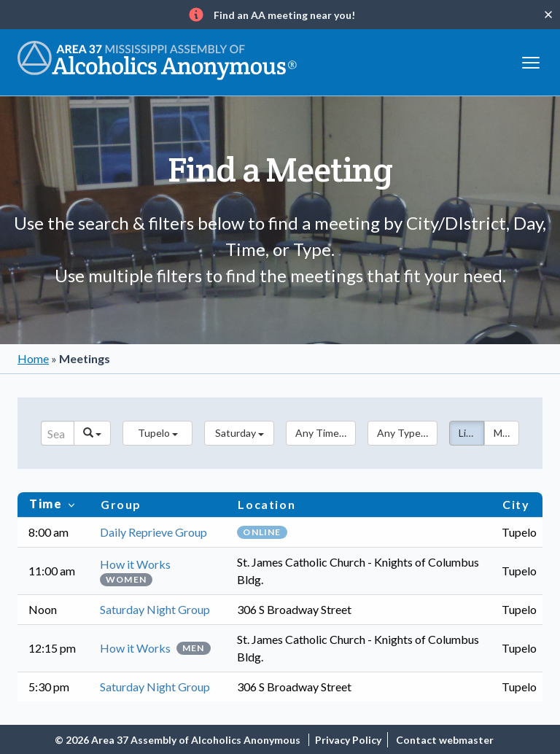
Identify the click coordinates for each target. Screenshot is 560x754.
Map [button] (503, 433)
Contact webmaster (445, 740)
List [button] (467, 433)
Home (33, 358)
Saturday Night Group (155, 609)
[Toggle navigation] (531, 61)
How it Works (135, 564)
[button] (157, 433)
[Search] (58, 433)
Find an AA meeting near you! (284, 15)
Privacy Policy (348, 740)
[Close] (548, 15)
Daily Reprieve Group (153, 532)
